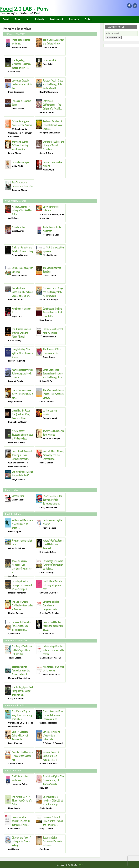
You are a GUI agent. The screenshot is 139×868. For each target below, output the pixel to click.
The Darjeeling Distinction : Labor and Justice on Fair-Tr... (22, 64)
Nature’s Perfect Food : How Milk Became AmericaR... (53, 544)
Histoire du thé (50, 60)
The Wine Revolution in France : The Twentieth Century (53, 394)
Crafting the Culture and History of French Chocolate (54, 146)
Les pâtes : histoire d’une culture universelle (51, 736)
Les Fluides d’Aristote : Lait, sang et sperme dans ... (53, 585)
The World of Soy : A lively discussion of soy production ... (22, 715)
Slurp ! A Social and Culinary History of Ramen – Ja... (20, 736)
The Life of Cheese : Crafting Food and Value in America (22, 606)
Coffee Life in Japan (21, 162)
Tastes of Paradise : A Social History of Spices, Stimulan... (53, 125)
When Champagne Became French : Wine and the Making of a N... (53, 374)
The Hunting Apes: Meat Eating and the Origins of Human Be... (22, 691)
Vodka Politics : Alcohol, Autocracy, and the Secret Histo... (53, 455)
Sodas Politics (18, 496)
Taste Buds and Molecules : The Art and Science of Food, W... (22, 292)
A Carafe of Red (19, 227)
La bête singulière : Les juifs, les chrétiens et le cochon (53, 650)
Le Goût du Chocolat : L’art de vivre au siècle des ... (22, 84)
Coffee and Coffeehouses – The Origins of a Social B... (52, 105)
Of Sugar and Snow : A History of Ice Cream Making (21, 841)
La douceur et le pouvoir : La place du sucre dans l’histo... (21, 821)
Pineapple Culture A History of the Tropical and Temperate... (53, 821)
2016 (81, 865)
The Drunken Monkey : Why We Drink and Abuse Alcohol (22, 333)
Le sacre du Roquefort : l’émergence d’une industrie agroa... (22, 626)
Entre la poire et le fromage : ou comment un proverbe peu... (22, 585)
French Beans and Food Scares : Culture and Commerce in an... (53, 715)
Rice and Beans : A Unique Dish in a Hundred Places (51, 756)
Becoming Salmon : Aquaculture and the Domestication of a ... (21, 671)
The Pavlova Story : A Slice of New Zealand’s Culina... (22, 801)
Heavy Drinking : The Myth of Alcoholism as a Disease (22, 353)
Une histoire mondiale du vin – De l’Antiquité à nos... (22, 394)
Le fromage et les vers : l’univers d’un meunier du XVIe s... (53, 565)
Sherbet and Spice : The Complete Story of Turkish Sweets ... (53, 780)
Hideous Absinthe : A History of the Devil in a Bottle (22, 211)
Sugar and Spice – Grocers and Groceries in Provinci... (53, 841)
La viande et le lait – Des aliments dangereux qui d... (52, 606)
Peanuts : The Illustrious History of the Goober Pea (22, 756)
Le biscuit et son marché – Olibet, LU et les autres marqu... (53, 801)
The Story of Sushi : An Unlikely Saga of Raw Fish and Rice (22, 650)
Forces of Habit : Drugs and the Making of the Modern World (53, 84)
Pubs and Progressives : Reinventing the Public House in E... (22, 374)
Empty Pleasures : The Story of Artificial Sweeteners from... (53, 500)
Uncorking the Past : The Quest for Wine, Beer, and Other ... (21, 414)
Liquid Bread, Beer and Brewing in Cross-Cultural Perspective (22, 455)
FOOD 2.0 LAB (71, 865)
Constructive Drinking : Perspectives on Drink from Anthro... (53, 313)
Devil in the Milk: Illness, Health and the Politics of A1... (53, 626)
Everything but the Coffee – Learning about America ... (20, 146)
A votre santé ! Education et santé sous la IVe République (22, 435)
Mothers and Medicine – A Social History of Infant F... (22, 524)
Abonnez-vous (113, 37)
